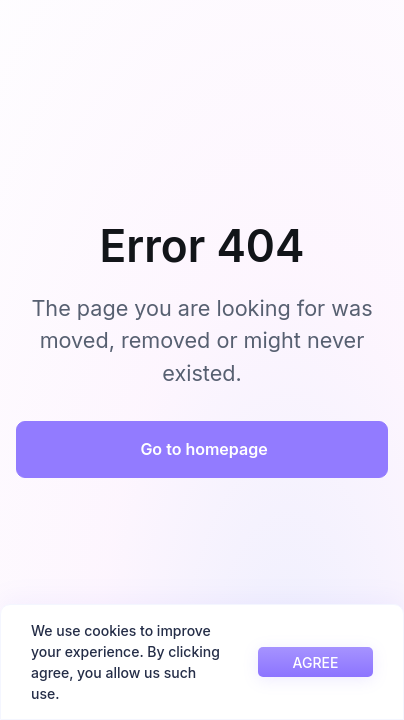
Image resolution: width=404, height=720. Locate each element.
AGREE (316, 662)
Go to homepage (203, 449)
